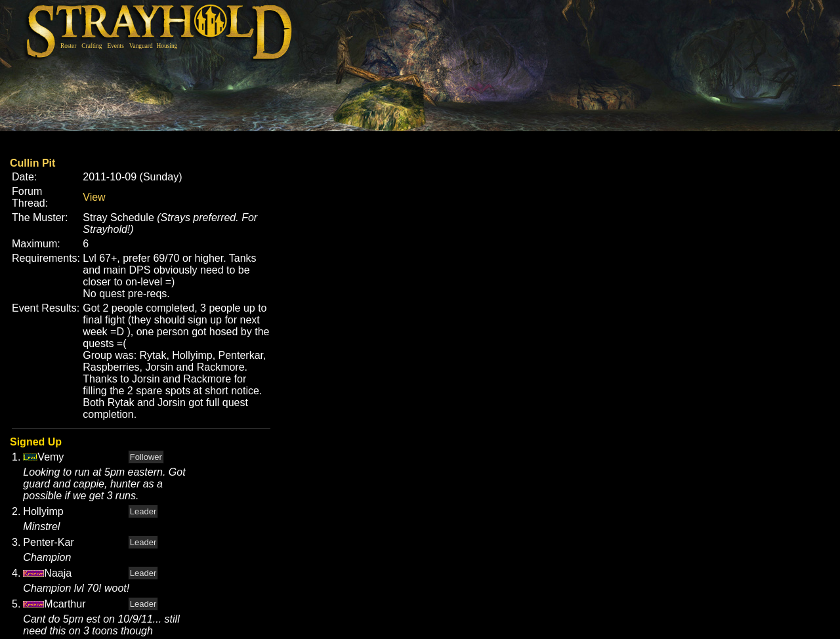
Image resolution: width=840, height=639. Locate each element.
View (94, 197)
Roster (68, 46)
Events (115, 46)
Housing (167, 46)
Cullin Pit (32, 163)
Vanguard (141, 46)
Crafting (92, 46)
